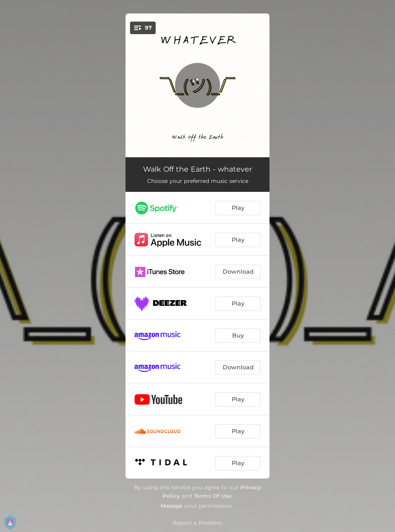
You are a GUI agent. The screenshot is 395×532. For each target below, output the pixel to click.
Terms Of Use (213, 496)
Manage (172, 506)
